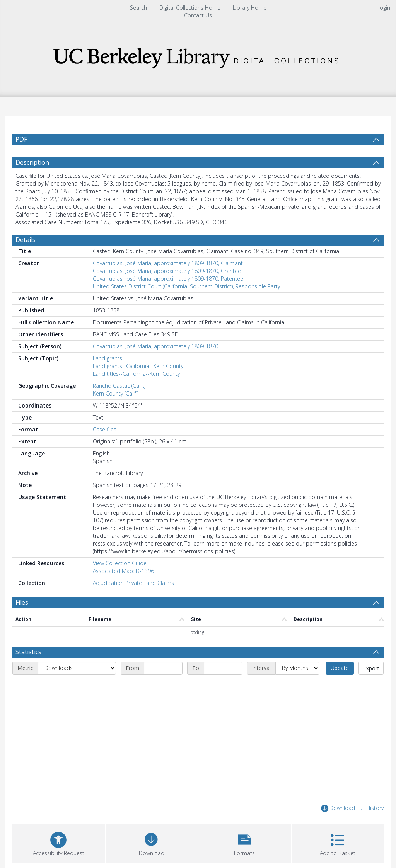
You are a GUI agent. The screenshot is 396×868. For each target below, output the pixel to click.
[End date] (223, 668)
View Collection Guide (120, 563)
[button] (245, 843)
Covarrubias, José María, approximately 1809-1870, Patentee (168, 279)
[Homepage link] (198, 56)
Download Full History (352, 808)
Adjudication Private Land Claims (133, 583)
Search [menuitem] (138, 8)
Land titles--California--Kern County (136, 374)
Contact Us (198, 15)
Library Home (250, 8)
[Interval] (297, 668)
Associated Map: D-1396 (123, 571)
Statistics (28, 652)
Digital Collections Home (190, 8)
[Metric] (77, 668)
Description (32, 162)
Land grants (108, 358)
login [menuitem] (384, 8)
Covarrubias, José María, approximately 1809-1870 (155, 346)
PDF (21, 139)
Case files (105, 429)
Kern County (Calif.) (116, 393)
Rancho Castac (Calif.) (119, 386)
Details (26, 240)
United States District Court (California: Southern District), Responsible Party (186, 286)
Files (22, 602)
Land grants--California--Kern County (138, 366)
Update (340, 668)
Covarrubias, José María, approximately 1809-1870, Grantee (167, 271)
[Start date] (163, 668)
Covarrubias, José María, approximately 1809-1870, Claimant (168, 263)
